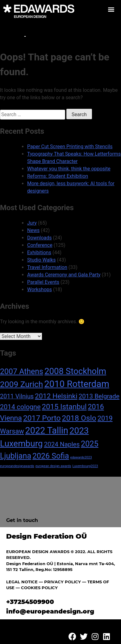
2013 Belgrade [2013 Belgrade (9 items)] (99, 396)
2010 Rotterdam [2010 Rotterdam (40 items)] (77, 384)
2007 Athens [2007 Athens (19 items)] (22, 371)
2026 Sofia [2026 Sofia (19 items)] (51, 456)
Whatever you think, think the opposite (69, 169)
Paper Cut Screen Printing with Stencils (70, 147)
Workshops (40, 289)
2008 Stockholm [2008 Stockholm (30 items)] (75, 371)
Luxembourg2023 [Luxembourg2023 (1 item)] (85, 466)
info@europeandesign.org (50, 611)
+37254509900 (30, 602)
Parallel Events (43, 282)
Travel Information (47, 267)
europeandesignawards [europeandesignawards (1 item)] (17, 466)
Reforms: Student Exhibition (58, 176)
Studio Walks (41, 260)
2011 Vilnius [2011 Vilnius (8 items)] (17, 396)
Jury (32, 223)
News (33, 230)
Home (14, 36)
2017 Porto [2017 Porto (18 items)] (42, 418)
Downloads (39, 238)
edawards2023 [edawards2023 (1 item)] (81, 457)
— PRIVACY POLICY (59, 582)
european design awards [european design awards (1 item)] (53, 466)
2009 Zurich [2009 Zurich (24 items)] (21, 384)
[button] (111, 9)
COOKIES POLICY (39, 588)
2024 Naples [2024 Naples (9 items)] (62, 444)
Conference (40, 245)
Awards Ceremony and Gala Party (64, 275)
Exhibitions (39, 253)
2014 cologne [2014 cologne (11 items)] (20, 407)
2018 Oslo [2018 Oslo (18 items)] (79, 418)
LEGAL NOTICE (22, 582)
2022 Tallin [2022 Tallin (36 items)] (47, 430)
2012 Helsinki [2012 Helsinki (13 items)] (56, 396)
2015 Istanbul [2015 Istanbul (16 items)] (64, 407)
